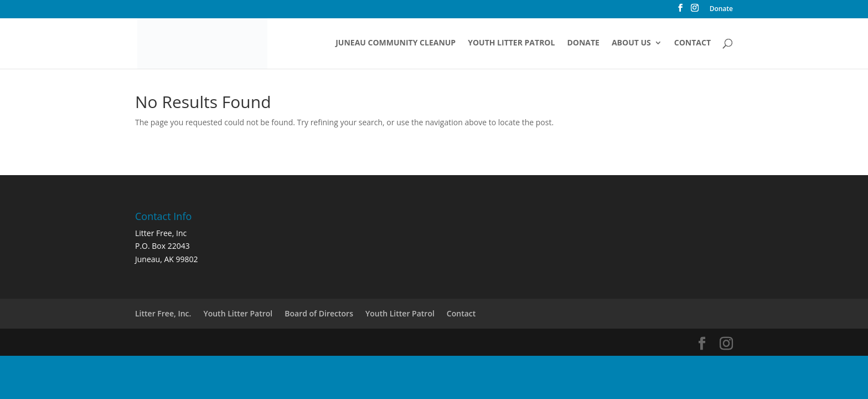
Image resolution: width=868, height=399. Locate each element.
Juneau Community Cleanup (396, 43)
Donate (721, 9)
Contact (693, 43)
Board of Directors (319, 313)
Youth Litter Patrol (511, 43)
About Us (631, 43)
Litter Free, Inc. (163, 313)
